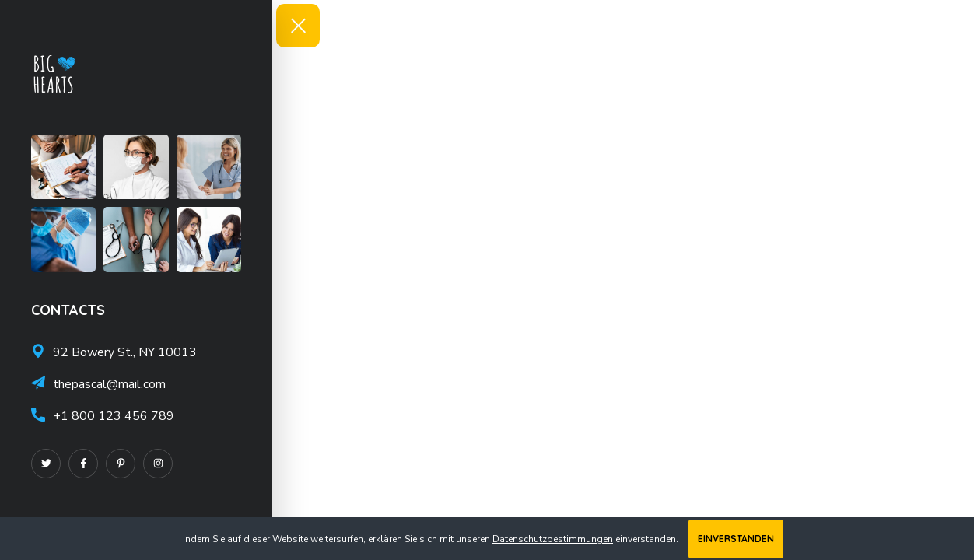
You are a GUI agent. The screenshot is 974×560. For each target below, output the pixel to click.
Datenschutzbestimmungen (553, 539)
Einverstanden (736, 539)
